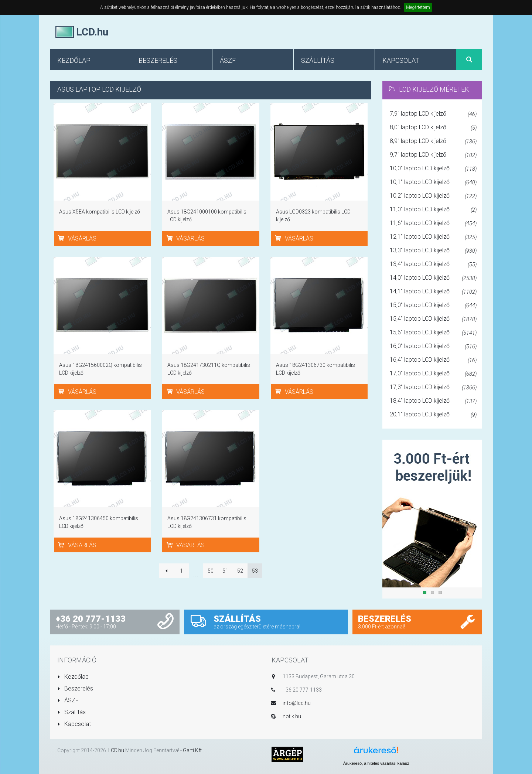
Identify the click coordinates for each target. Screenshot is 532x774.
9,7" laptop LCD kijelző (433, 155)
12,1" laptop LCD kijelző (433, 237)
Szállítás (71, 712)
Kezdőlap (73, 677)
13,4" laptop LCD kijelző (433, 265)
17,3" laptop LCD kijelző (433, 388)
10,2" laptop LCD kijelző (433, 196)
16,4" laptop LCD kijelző (433, 360)
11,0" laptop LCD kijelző (433, 210)
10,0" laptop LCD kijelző (433, 169)
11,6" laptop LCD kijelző (433, 224)
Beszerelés (75, 688)
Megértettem (418, 7)
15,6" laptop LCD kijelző (433, 333)
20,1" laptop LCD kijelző (433, 415)
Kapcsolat (74, 724)
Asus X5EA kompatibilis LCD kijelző (100, 212)
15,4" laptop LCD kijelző (433, 319)
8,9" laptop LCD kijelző (433, 141)
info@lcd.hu (297, 703)
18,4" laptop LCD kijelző (433, 401)
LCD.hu (116, 750)
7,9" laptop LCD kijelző (433, 114)
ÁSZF (68, 700)
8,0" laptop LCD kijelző (433, 128)
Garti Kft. (193, 750)
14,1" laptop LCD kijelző (433, 292)
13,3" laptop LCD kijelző (433, 251)
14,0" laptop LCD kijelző (433, 278)
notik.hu (292, 716)
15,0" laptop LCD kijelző (433, 306)
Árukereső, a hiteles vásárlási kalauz (376, 763)
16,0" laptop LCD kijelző (433, 347)
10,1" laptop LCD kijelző (433, 183)
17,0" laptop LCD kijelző (433, 374)
